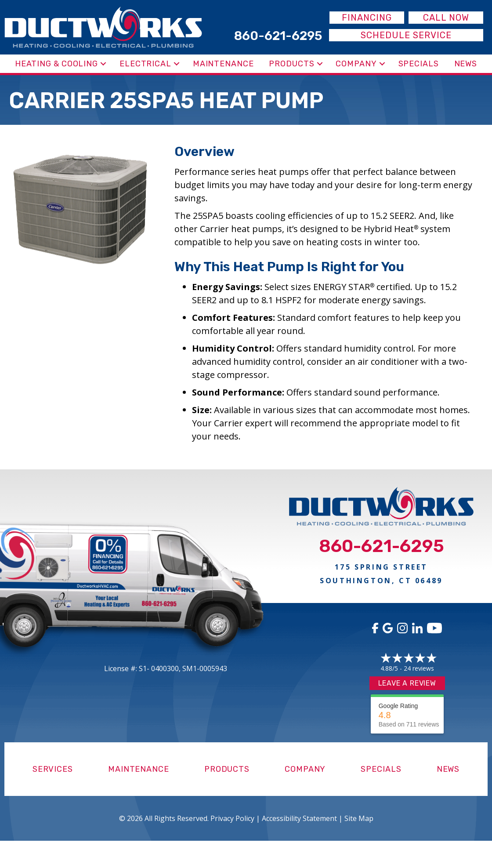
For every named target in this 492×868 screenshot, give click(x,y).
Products (291, 64)
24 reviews (419, 668)
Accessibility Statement (299, 818)
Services (53, 769)
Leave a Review (407, 683)
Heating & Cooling (56, 64)
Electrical (145, 64)
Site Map (359, 818)
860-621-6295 (382, 546)
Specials (419, 64)
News (466, 64)
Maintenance (223, 64)
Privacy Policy (232, 818)
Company (356, 64)
